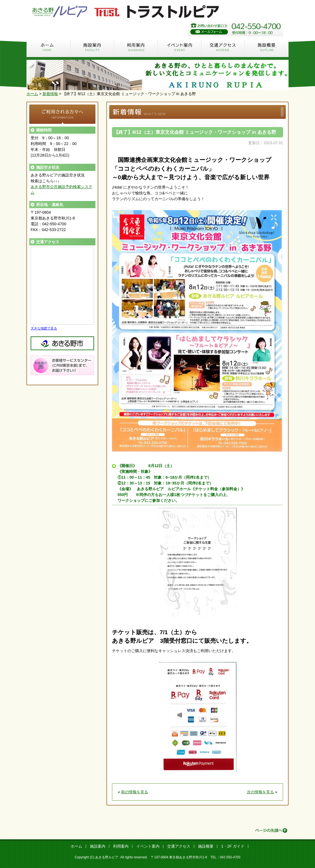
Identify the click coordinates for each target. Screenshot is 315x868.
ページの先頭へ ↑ (271, 831)
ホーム (49, 48)
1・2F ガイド (233, 846)
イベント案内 (180, 48)
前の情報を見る (135, 792)
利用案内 (136, 48)
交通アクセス (223, 48)
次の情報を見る (260, 792)
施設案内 (92, 48)
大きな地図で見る (44, 328)
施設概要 (267, 48)
